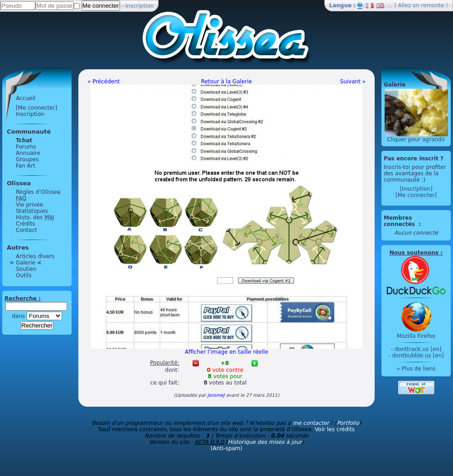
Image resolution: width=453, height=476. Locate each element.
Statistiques (32, 211)
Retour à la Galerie (226, 82)
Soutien (26, 269)
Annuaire (28, 153)
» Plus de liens (416, 369)
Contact (27, 230)
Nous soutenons (414, 253)
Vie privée (29, 205)
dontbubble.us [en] (418, 356)
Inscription (140, 6)
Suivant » (353, 82)
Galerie (26, 263)
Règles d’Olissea (38, 192)
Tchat (24, 140)
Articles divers (35, 256)
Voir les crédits (335, 429)
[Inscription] (416, 189)
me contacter (311, 423)
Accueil (26, 98)
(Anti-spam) (226, 448)
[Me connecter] (36, 108)
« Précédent (104, 82)
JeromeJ (216, 395)
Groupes (27, 159)
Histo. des (35, 217)
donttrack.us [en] (418, 349)
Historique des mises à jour (265, 442)
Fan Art (25, 166)
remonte (433, 5)
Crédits (25, 224)
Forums (26, 147)
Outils (24, 275)
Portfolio (348, 423)
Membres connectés (400, 221)
